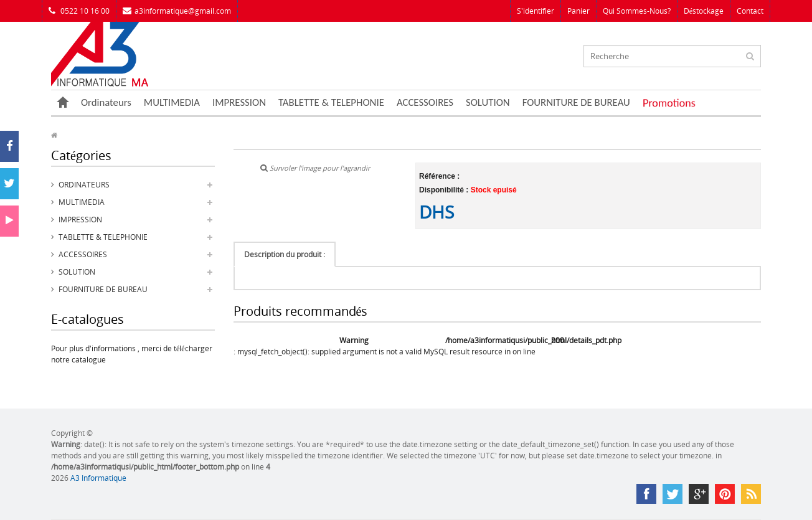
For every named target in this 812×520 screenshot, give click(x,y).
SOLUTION (488, 102)
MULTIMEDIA (172, 102)
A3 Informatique (98, 478)
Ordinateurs (106, 102)
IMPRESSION (239, 102)
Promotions (669, 103)
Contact (750, 11)
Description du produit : (285, 254)
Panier (578, 11)
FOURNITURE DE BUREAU (576, 102)
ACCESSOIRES (425, 102)
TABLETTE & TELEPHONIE (331, 102)
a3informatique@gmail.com (177, 11)
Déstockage (704, 11)
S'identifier (536, 11)
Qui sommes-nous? (637, 11)
